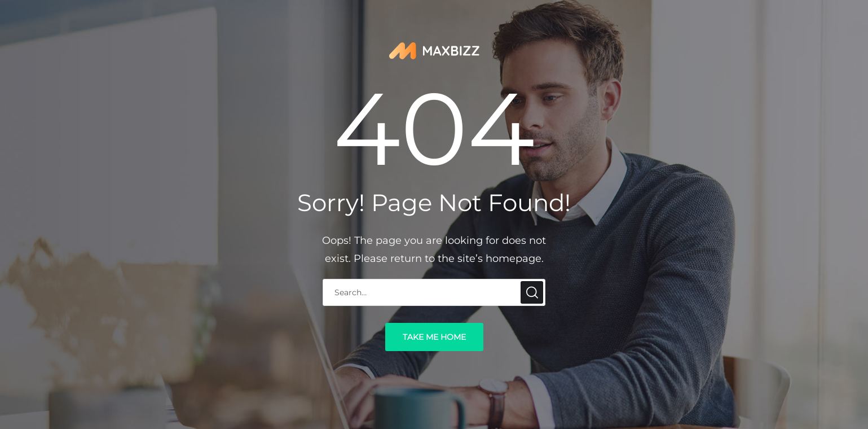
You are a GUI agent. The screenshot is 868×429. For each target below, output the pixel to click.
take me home (434, 337)
